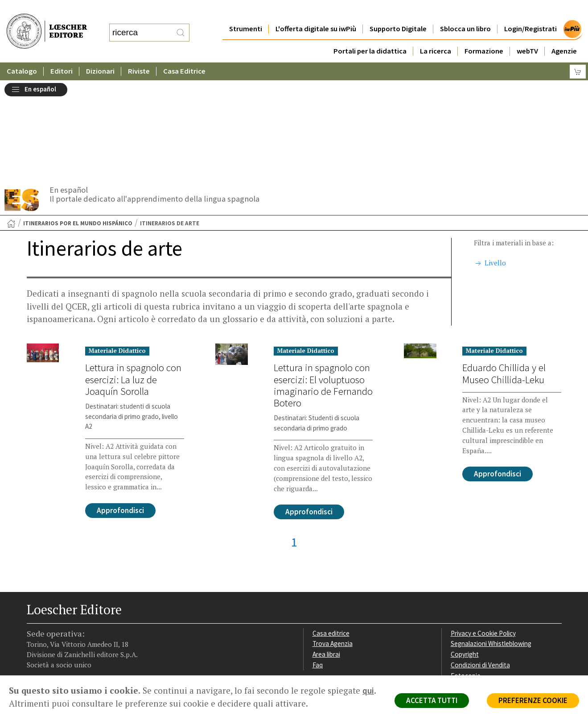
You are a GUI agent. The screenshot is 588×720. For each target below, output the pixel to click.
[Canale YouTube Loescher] (81, 619)
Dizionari (100, 53)
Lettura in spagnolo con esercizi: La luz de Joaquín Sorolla (133, 281)
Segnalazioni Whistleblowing (491, 545)
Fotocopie (466, 577)
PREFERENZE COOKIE (533, 700)
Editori (62, 53)
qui (368, 691)
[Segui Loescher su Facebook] (35, 619)
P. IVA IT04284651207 (57, 655)
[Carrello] (578, 54)
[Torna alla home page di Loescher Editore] (47, 23)
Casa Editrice (184, 53)
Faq (318, 567)
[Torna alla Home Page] (11, 125)
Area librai (326, 556)
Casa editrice (331, 535)
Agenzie (564, 33)
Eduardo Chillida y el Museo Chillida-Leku (504, 275)
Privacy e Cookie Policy (483, 535)
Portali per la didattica (370, 33)
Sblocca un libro (465, 11)
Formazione (484, 33)
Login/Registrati (530, 11)
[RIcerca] (181, 24)
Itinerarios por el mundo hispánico (78, 125)
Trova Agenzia (333, 545)
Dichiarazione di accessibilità (491, 588)
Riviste (139, 53)
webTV (527, 33)
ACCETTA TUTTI (432, 700)
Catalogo (22, 53)
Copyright (465, 556)
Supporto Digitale (398, 11)
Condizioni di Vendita (480, 567)
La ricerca (436, 33)
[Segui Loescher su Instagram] (50, 619)
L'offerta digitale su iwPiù (316, 11)
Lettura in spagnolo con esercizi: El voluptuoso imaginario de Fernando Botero (323, 287)
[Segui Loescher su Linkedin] (66, 619)
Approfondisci (120, 412)
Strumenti (246, 11)
